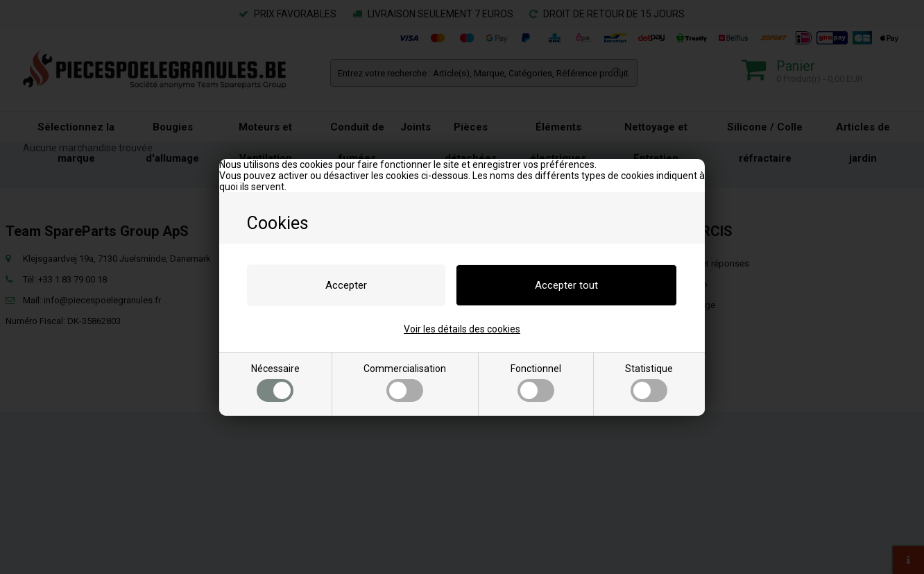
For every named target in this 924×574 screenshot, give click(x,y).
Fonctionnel (536, 382)
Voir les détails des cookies (462, 329)
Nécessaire (275, 382)
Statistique (649, 382)
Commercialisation (405, 382)
